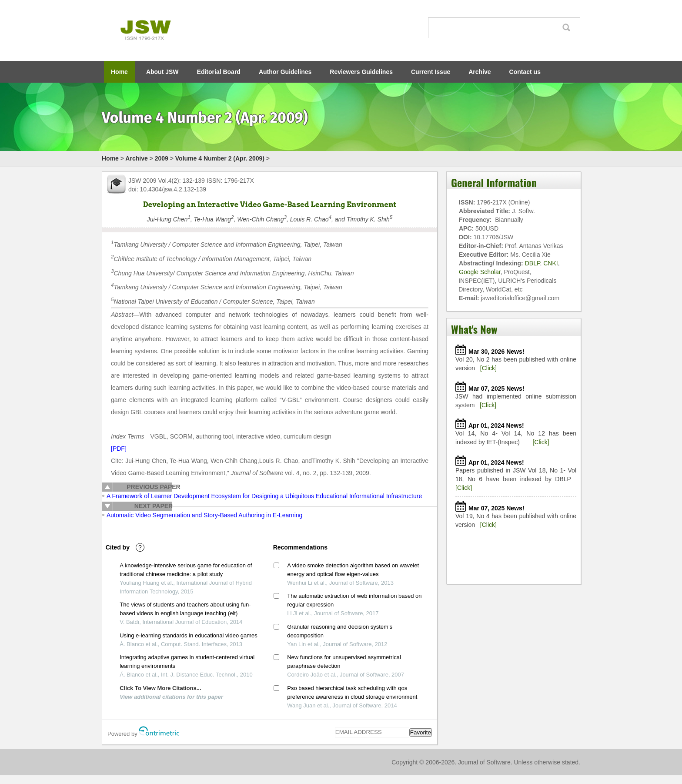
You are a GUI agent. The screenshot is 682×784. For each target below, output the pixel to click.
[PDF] (119, 449)
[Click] (488, 368)
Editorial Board (219, 72)
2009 (162, 158)
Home (119, 72)
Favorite (421, 732)
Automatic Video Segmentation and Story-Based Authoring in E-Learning (204, 515)
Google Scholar (480, 272)
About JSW (162, 72)
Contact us (525, 72)
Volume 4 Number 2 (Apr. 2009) (220, 158)
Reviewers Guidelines (361, 72)
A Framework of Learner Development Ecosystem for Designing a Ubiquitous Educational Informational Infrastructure (264, 496)
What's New (474, 329)
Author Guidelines (285, 72)
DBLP (533, 263)
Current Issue (431, 72)
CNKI (550, 263)
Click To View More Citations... (160, 688)
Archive (480, 72)
